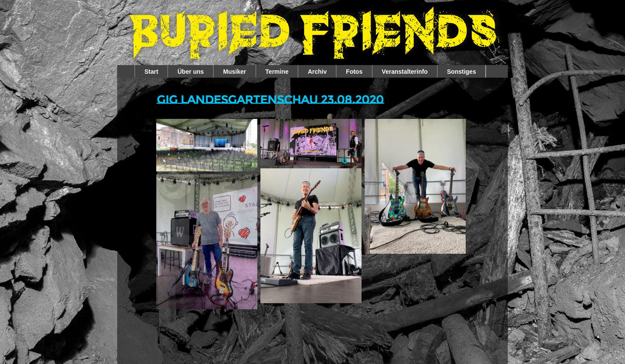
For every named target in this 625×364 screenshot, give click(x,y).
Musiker (235, 72)
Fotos (354, 72)
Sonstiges (462, 72)
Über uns (191, 72)
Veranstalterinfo (405, 72)
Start (151, 72)
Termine (277, 72)
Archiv (317, 72)
